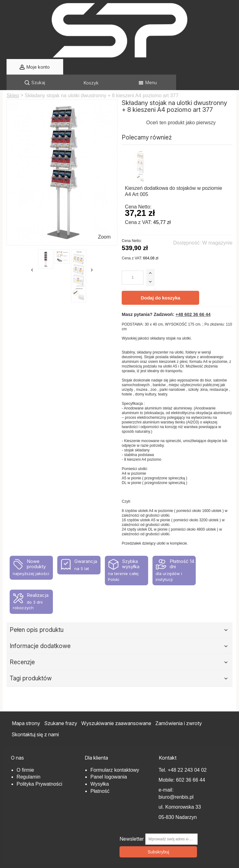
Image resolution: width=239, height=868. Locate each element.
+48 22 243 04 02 (187, 754)
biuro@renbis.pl (176, 781)
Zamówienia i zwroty (179, 708)
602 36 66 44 (191, 764)
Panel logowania (108, 761)
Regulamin (28, 761)
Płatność (100, 776)
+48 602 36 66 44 (193, 299)
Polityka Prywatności (39, 768)
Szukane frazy (61, 708)
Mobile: (167, 764)
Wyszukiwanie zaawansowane (116, 708)
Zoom (104, 221)
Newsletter (132, 823)
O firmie (25, 754)
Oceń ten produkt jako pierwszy (181, 107)
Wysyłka (99, 768)
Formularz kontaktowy (115, 754)
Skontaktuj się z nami (35, 719)
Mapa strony (26, 708)
